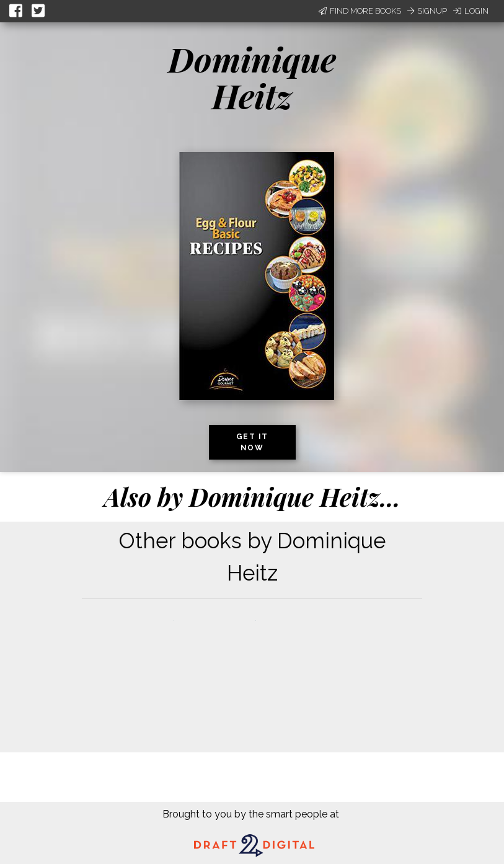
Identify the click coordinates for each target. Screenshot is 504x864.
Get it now (252, 442)
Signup (427, 11)
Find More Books (360, 11)
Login (471, 11)
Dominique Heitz (252, 77)
